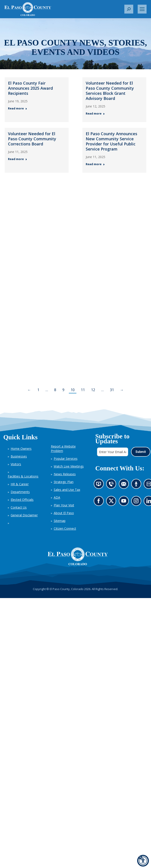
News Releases (65, 474)
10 (73, 390)
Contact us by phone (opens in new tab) (112, 485)
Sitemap (60, 521)
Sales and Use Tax (67, 490)
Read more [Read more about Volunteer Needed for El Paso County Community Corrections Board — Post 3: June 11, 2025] (18, 159)
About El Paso (64, 513)
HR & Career (20, 484)
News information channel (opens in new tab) (100, 485)
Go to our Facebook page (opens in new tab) (100, 502)
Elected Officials (22, 500)
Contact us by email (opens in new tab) (125, 485)
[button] (129, 9)
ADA (57, 497)
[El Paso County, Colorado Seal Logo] (78, 556)
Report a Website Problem (63, 449)
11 (83, 390)
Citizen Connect (65, 528)
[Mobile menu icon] (142, 9)
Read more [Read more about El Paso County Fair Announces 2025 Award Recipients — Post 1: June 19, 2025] (18, 108)
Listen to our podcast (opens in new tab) (137, 485)
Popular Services (66, 459)
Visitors (16, 464)
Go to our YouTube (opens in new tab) (125, 502)
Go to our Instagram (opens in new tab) (137, 502)
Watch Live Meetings (69, 466)
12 (93, 390)
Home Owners (21, 449)
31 (112, 390)
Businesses (19, 456)
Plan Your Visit (64, 505)
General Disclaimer (24, 515)
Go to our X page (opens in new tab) (112, 502)
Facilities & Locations (23, 476)
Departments (20, 492)
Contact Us (19, 507)
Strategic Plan (64, 482)
